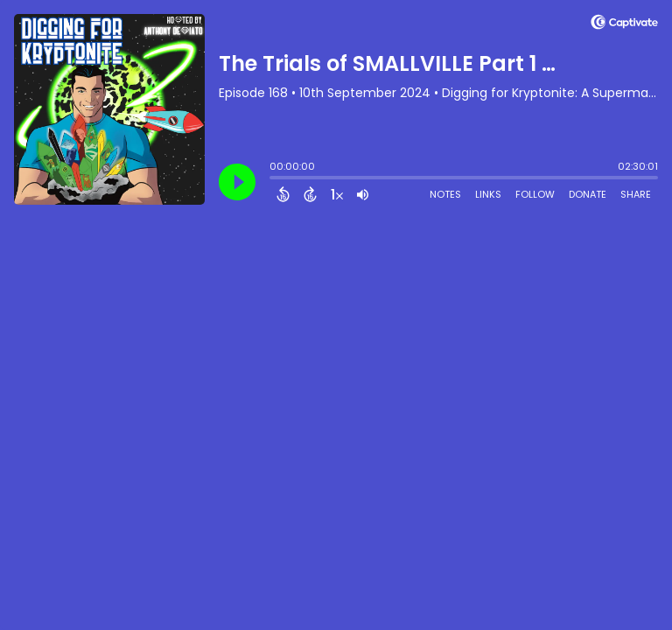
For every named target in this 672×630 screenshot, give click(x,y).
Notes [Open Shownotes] (445, 194)
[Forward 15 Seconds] (310, 194)
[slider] (274, 179)
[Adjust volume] (363, 194)
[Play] (237, 182)
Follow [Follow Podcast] (535, 194)
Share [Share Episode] (636, 194)
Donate (588, 194)
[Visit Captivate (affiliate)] (624, 25)
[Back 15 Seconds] (283, 194)
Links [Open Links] (488, 194)
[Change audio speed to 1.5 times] (337, 194)
